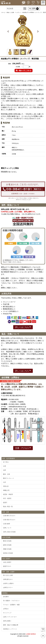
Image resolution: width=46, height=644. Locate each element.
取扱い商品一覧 (8, 507)
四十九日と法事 (8, 575)
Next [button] (38, 31)
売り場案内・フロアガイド (11, 601)
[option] (23, 31)
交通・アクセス (23, 448)
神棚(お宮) (6, 490)
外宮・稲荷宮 (7, 498)
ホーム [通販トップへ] (3, 12)
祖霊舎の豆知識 (8, 553)
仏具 (4, 482)
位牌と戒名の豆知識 (9, 532)
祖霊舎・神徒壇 (8, 494)
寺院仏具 (6, 486)
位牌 (4, 470)
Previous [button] (8, 31)
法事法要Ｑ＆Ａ (8, 579)
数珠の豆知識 (7, 541)
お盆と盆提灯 (7, 562)
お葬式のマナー (8, 587)
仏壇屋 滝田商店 (31, 634)
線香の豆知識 (7, 545)
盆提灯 (5, 502)
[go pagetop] (43, 636)
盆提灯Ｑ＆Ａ (7, 566)
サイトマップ (7, 613)
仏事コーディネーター (10, 617)
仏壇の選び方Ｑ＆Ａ (9, 520)
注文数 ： (19, 67)
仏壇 (4, 466)
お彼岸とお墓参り (9, 583)
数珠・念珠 (7, 474)
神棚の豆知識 (7, 549)
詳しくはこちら (23, 327)
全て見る (6, 462)
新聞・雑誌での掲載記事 (11, 625)
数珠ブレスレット (9, 478)
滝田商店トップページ (10, 629)
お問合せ (6, 609)
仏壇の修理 (7, 524)
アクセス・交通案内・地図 (11, 605)
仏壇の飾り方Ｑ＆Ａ (9, 516)
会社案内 (6, 597)
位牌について (7, 528)
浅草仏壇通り (7, 621)
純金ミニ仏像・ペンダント (14, 12)
